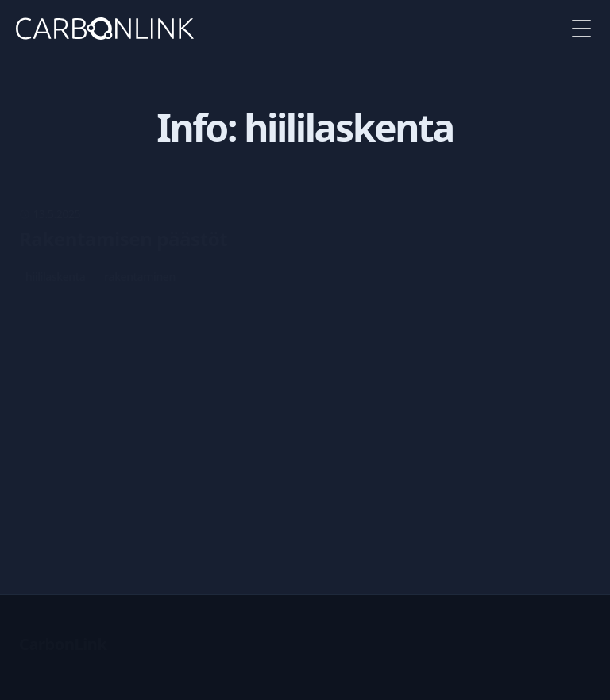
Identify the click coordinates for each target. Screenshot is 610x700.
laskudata (195, 464)
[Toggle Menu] (581, 29)
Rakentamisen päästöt (123, 239)
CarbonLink (63, 644)
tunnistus (128, 464)
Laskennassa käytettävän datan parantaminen (234, 398)
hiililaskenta (55, 277)
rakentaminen (140, 277)
